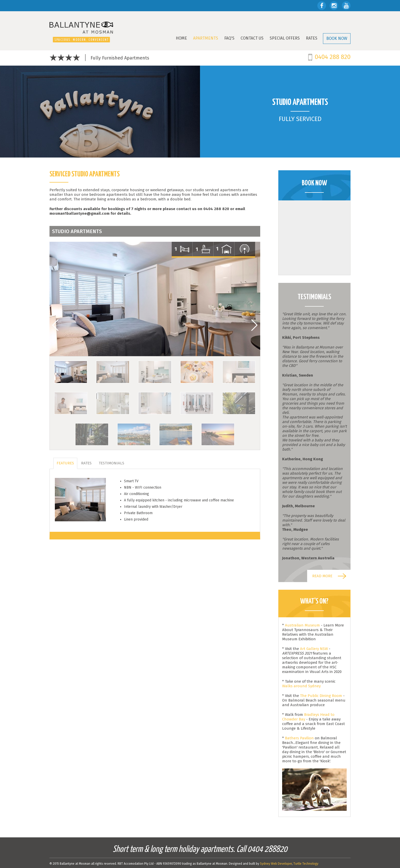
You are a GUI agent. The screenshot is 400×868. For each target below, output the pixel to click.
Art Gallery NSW (314, 649)
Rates (312, 38)
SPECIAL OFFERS (285, 38)
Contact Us (252, 38)
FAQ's (229, 38)
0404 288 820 (333, 57)
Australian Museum (303, 625)
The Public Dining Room (321, 696)
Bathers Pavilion (299, 738)
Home (181, 38)
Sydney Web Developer (276, 864)
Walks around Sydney (301, 686)
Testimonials (111, 463)
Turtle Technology (306, 864)
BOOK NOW (337, 38)
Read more (322, 576)
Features (65, 463)
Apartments (206, 38)
